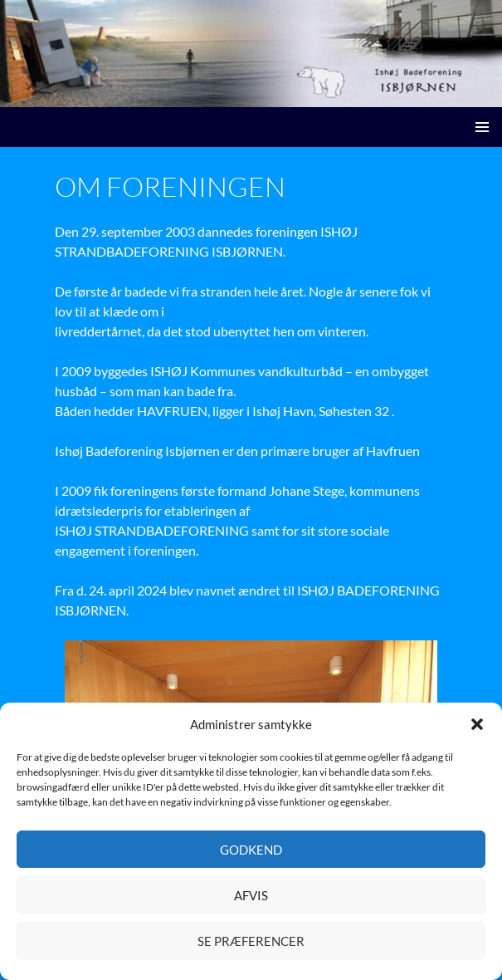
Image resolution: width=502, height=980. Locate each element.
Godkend (251, 850)
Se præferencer (251, 941)
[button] (477, 724)
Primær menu (482, 127)
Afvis (251, 895)
